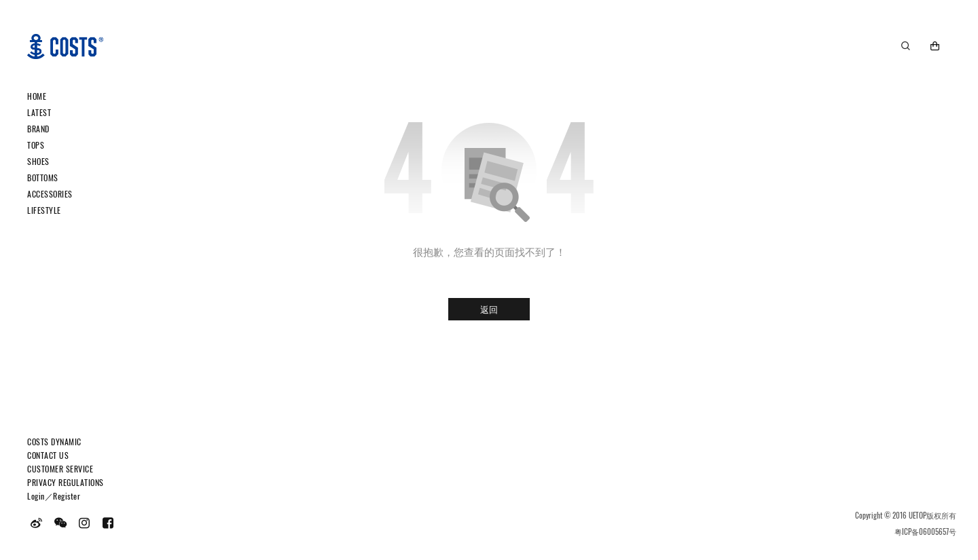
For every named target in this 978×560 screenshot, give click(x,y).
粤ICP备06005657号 (925, 531)
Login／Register (54, 496)
